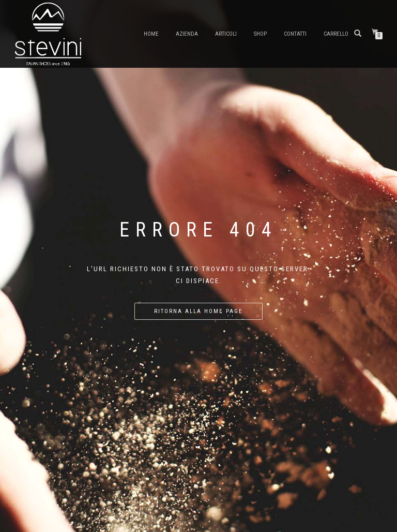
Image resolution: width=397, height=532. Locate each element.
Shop (260, 34)
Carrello (336, 34)
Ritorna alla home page (198, 311)
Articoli (226, 34)
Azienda (187, 34)
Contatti (295, 34)
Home (151, 34)
